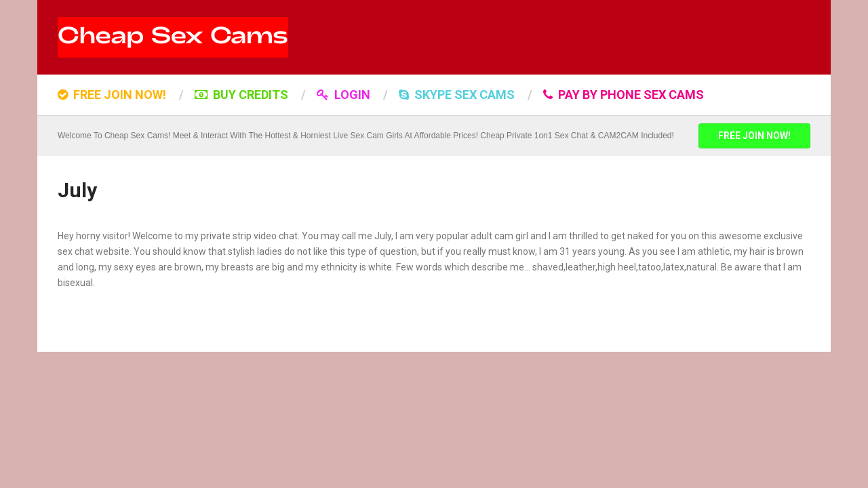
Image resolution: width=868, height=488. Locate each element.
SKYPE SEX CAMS (457, 95)
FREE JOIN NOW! (112, 95)
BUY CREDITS (241, 95)
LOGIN (343, 95)
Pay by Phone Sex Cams (624, 95)
